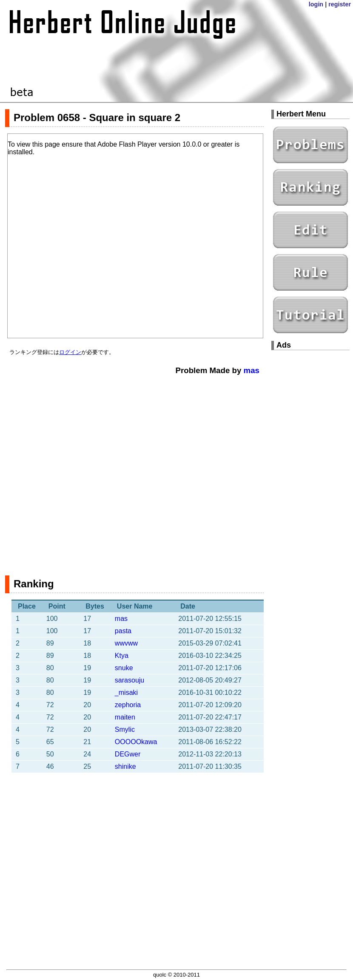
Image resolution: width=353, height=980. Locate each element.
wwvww (126, 643)
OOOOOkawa (136, 742)
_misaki (126, 693)
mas (252, 370)
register (340, 4)
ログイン (70, 352)
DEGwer (128, 754)
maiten (125, 717)
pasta (123, 631)
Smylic (125, 729)
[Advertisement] (88, 471)
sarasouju (130, 680)
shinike (125, 766)
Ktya (122, 656)
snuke (124, 668)
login (316, 4)
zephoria (128, 705)
